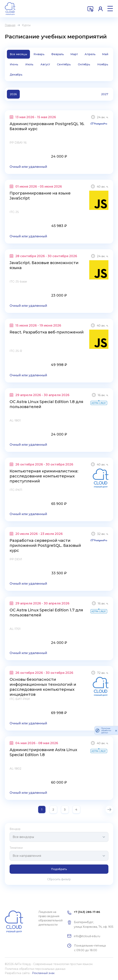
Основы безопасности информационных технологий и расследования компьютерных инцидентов (43, 687)
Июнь (14, 64)
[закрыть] (116, 731)
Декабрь (16, 75)
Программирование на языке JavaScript (40, 196)
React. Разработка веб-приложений (47, 332)
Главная (10, 25)
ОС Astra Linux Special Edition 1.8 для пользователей (46, 404)
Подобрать (59, 869)
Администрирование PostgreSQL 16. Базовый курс (47, 126)
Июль (29, 64)
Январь (39, 54)
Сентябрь (64, 64)
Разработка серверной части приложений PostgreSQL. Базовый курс (45, 545)
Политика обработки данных (106, 730)
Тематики (16, 848)
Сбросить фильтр (59, 879)
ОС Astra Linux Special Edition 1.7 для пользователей (46, 613)
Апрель (90, 54)
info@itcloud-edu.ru (87, 936)
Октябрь (84, 64)
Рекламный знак (43, 973)
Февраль (58, 54)
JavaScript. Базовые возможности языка (44, 265)
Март (74, 54)
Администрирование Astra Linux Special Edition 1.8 (43, 752)
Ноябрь (103, 64)
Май (105, 54)
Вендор (15, 829)
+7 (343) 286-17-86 (87, 912)
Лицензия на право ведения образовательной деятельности (50, 918)
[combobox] (59, 837)
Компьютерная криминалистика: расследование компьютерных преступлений (44, 476)
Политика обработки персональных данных (35, 969)
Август (45, 64)
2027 (105, 94)
